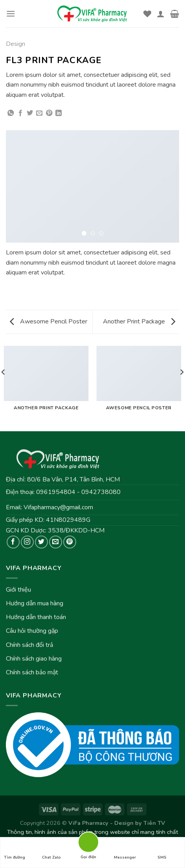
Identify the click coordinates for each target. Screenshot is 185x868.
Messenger (125, 850)
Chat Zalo (51, 850)
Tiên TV (154, 823)
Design (16, 44)
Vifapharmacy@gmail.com (58, 507)
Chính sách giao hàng (34, 659)
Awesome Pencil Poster (49, 321)
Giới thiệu (18, 590)
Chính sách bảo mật (32, 672)
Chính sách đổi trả (29, 645)
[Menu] (11, 14)
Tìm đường (15, 850)
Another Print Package (139, 321)
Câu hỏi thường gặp (32, 631)
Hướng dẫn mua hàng (35, 603)
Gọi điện (88, 842)
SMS (162, 850)
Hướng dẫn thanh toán (36, 617)
